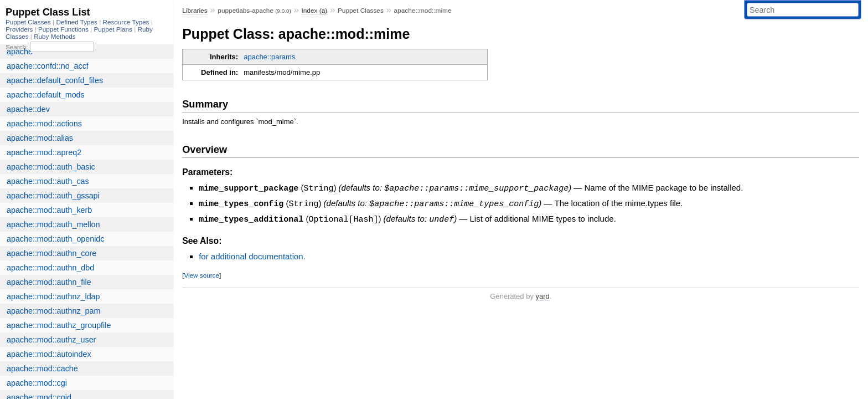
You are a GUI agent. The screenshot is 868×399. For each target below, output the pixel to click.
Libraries (195, 11)
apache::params (269, 57)
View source (201, 273)
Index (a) (315, 11)
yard (543, 295)
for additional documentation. (252, 255)
